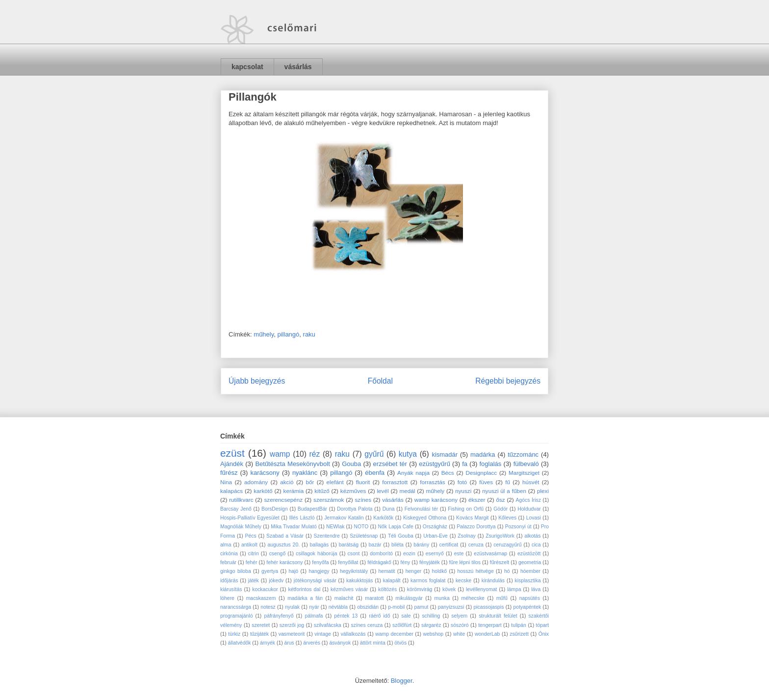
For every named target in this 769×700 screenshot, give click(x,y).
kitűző (322, 491)
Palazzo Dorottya (476, 527)
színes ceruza (367, 625)
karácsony (265, 473)
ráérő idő (379, 616)
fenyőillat (348, 562)
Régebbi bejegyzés (508, 381)
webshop (434, 634)
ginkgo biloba (236, 571)
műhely (264, 334)
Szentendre (327, 536)
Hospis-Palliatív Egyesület (250, 518)
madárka (483, 454)
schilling (431, 616)
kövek (449, 589)
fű (508, 482)
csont (354, 554)
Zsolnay (466, 536)
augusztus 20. (283, 545)
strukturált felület (498, 616)
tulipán (519, 625)
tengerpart (490, 625)
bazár (375, 545)
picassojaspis (489, 607)
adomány (256, 482)
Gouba (351, 464)
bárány (421, 545)
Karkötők (383, 518)
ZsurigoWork (500, 536)
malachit (344, 598)
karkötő (263, 491)
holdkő (440, 571)
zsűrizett (519, 634)
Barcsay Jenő (236, 509)
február (228, 562)
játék (254, 581)
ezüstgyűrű (435, 464)
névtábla (338, 607)
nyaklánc (305, 473)
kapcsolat (247, 67)
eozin (409, 554)
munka (442, 598)
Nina (226, 482)
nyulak (292, 607)
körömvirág (420, 589)
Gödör (500, 509)
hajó (293, 571)
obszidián (368, 607)
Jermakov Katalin (344, 518)
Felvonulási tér (421, 509)
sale (406, 616)
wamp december (394, 634)
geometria (530, 562)
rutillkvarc (241, 500)
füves (486, 482)
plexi (543, 491)
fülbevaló (526, 464)
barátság (349, 545)
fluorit (363, 482)
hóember (530, 571)
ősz (500, 500)
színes (363, 500)
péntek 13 (346, 616)
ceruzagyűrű (507, 545)
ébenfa (375, 473)
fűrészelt (500, 562)
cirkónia (229, 554)
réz (315, 454)
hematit (386, 571)
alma (226, 545)
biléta (397, 545)
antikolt (249, 545)
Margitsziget (524, 473)
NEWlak (335, 527)
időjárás (229, 581)
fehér (252, 562)
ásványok (340, 643)
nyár (314, 607)
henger (413, 571)
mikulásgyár (409, 598)
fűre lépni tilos (465, 562)
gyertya (270, 571)
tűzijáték (259, 634)
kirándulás (493, 581)
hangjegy (319, 571)
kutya (408, 454)
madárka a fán (305, 598)
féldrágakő (379, 562)
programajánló (236, 616)
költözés (387, 589)
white (459, 634)
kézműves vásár (349, 589)
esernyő (435, 554)
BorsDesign (275, 509)
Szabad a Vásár (285, 536)
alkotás (532, 536)
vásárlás (298, 67)
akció (287, 482)
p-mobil (396, 607)
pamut (422, 607)
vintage (323, 634)
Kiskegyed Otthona (425, 518)
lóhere (227, 598)
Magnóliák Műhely (241, 527)
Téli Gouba (401, 536)
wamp (280, 454)
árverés (312, 643)
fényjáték (430, 562)
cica (536, 545)
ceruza (476, 545)
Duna (389, 509)
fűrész (229, 473)
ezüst (232, 453)
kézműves (353, 491)
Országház (435, 527)
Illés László (302, 518)
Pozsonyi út (518, 527)
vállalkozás (353, 634)
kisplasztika (527, 581)
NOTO (361, 527)
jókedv (276, 581)
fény (406, 562)
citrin (254, 554)
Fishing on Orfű (466, 509)
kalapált (392, 581)
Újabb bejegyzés (257, 381)
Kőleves (507, 518)
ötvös (400, 643)
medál (408, 491)
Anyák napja (413, 473)
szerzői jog (292, 625)
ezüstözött (529, 554)
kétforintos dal (305, 589)
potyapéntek (527, 607)
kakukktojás (359, 581)
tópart (543, 625)
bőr (310, 482)
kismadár (445, 454)
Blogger (402, 681)
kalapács (231, 491)
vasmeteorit (292, 634)
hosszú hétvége (475, 571)
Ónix (544, 634)
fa (465, 464)
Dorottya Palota (355, 509)
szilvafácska (328, 625)
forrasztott (395, 482)
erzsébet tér (390, 464)
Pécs (251, 536)
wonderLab (487, 634)
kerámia (294, 491)
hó (507, 571)
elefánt (335, 482)
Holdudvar (529, 509)
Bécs (448, 473)
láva (536, 589)
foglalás (490, 464)
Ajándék (232, 464)
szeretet (261, 625)
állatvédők (240, 643)
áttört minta (373, 643)
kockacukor (265, 589)
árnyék (268, 643)
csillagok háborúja (316, 554)
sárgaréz (431, 625)
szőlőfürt (402, 625)
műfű (502, 598)
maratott (374, 598)
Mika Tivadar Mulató (294, 527)
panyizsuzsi (451, 607)
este (459, 554)
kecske (463, 581)
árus (289, 643)
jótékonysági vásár (315, 581)
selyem (459, 616)
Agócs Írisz (528, 500)
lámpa (514, 589)
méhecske (473, 598)
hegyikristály (354, 571)
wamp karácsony (436, 500)
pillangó (288, 334)
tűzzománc (523, 454)
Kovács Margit (472, 518)
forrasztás (432, 482)
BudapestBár (312, 509)
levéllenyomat (482, 589)
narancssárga (236, 607)
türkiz (234, 634)
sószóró (460, 625)
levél (383, 491)
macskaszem (261, 598)
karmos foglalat (428, 581)
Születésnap (364, 536)
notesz (268, 607)
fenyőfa (320, 562)
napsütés (530, 598)
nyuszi (463, 491)
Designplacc (482, 473)
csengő (278, 554)
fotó (462, 482)
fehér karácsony (284, 562)
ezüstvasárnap (490, 554)
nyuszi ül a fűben (504, 491)
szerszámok (329, 500)
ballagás (320, 545)
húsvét (531, 482)
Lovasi (534, 518)
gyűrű (374, 454)
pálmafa (314, 616)
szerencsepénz (283, 500)
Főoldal (380, 381)
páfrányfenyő (279, 616)
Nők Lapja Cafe (395, 527)
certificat (449, 545)
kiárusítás (231, 589)
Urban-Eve (436, 536)
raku (309, 334)
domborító (381, 554)
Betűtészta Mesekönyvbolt (292, 464)
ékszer (477, 500)
